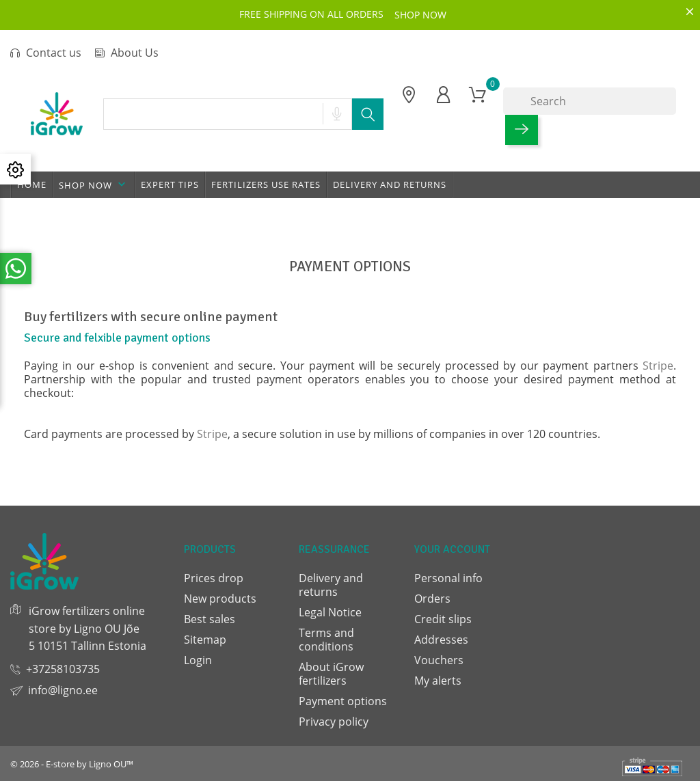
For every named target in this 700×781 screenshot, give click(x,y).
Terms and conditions (326, 640)
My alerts (438, 681)
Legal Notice (330, 612)
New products (220, 599)
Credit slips (443, 619)
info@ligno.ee (63, 690)
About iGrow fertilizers (331, 674)
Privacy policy (334, 722)
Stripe (658, 366)
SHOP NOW (420, 15)
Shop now (94, 184)
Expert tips (170, 184)
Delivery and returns (390, 184)
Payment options (343, 701)
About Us (127, 53)
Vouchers (439, 660)
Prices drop (214, 578)
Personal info (448, 578)
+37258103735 (63, 669)
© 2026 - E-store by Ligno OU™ (72, 764)
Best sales (210, 619)
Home (32, 184)
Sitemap (205, 640)
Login (198, 660)
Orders (432, 599)
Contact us (46, 53)
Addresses (441, 640)
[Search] (590, 101)
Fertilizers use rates (266, 184)
